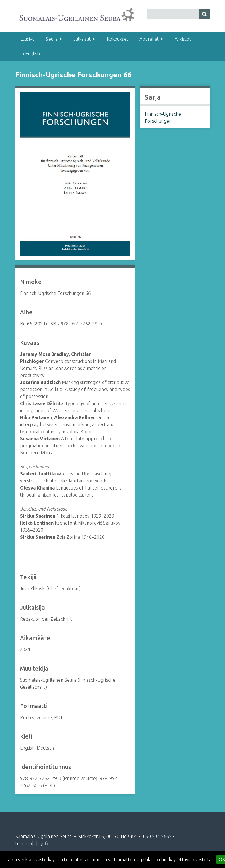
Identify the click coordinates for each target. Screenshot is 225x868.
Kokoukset (117, 39)
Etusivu (27, 39)
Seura (52, 39)
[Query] (178, 14)
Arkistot (183, 39)
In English (30, 54)
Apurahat (149, 39)
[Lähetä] (204, 14)
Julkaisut (82, 39)
